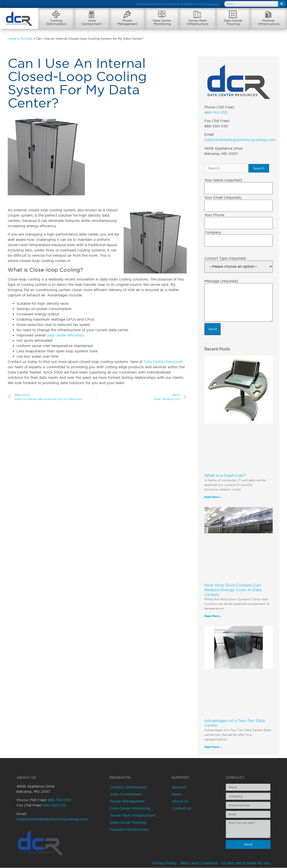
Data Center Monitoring (130, 808)
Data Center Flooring (128, 822)
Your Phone (214, 215)
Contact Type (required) (225, 258)
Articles (26, 39)
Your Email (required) (223, 198)
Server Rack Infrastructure (132, 815)
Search (259, 168)
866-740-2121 (216, 112)
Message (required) (221, 281)
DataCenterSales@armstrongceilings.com (161, 4)
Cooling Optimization (129, 787)
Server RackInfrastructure (198, 22)
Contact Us (182, 808)
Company (213, 232)
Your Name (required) (223, 180)
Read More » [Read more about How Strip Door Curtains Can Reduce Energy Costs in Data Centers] (213, 616)
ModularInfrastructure (269, 22)
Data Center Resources (163, 362)
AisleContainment (92, 22)
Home (12, 39)
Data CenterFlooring (233, 22)
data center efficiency (65, 335)
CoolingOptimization (56, 22)
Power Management (127, 801)
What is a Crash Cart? (225, 475)
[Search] (282, 4)
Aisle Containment (126, 794)
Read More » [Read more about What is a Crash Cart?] (213, 497)
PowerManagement (127, 22)
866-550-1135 (55, 805)
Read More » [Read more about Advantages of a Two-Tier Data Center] (213, 747)
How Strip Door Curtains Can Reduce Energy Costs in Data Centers (233, 590)
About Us (180, 801)
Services (179, 787)
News (177, 794)
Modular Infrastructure (129, 829)
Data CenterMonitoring (162, 22)
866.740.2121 (196, 4)
